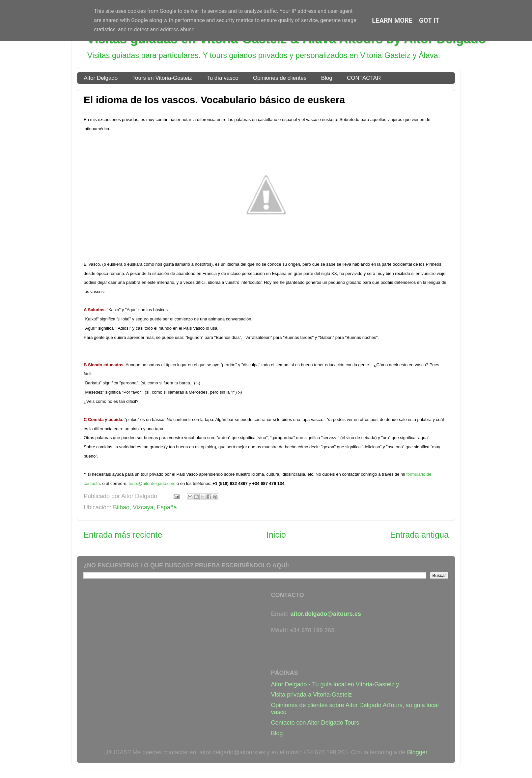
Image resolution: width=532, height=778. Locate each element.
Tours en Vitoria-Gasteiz (162, 78)
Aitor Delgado (101, 78)
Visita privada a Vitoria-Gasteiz (311, 695)
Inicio (276, 535)
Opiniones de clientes (280, 78)
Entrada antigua (419, 535)
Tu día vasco (223, 78)
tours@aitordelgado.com (152, 483)
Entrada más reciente (123, 535)
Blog (327, 78)
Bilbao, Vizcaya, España (145, 507)
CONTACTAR (364, 78)
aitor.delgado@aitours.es (326, 614)
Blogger (417, 752)
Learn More (392, 20)
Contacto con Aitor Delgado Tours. (316, 723)
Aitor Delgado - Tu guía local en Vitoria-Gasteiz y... (337, 684)
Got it (429, 20)
